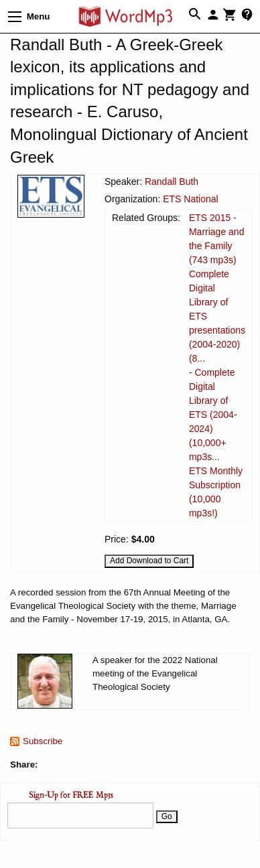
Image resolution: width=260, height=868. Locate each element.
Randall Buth (172, 182)
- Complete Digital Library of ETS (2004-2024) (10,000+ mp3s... (213, 415)
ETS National (190, 199)
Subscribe (43, 741)
